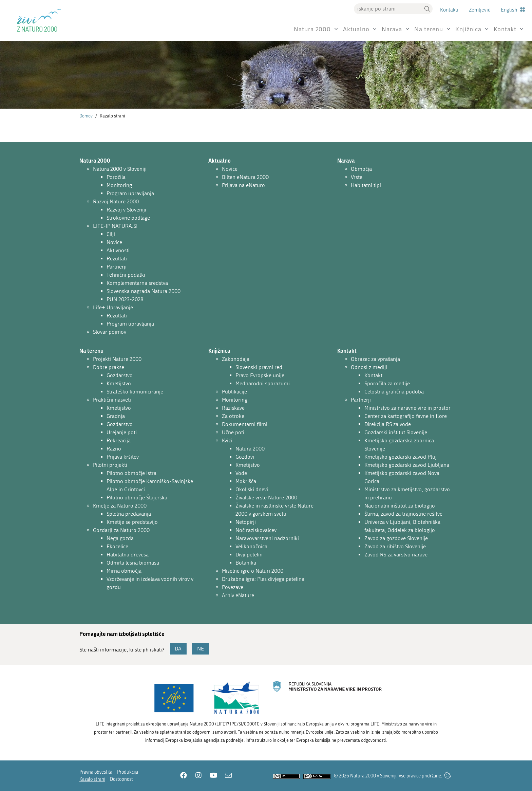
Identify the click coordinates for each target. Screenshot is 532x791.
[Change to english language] (513, 10)
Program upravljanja (130, 193)
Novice (114, 242)
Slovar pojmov (110, 332)
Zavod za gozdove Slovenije (396, 538)
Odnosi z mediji (369, 367)
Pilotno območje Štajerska (137, 498)
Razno (114, 449)
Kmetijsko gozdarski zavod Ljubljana (407, 465)
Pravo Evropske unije (260, 375)
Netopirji (246, 522)
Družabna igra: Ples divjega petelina (263, 579)
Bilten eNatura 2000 (245, 177)
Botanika (246, 563)
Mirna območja (124, 571)
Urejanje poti (122, 432)
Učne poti (233, 432)
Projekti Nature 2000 (117, 359)
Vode (241, 473)
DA (178, 649)
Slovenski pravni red (259, 367)
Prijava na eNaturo (243, 185)
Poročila (116, 177)
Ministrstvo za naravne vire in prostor (407, 408)
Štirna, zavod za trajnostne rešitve (403, 514)
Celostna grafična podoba (394, 392)
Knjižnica (468, 29)
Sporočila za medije (387, 383)
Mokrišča (246, 481)
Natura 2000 (312, 29)
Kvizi (227, 440)
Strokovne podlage (128, 218)
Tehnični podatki (126, 275)
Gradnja (116, 416)
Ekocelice (117, 546)
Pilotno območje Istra (131, 473)
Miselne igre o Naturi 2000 (253, 571)
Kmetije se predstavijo (132, 522)
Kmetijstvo (119, 383)
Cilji (111, 234)
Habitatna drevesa (128, 555)
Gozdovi (245, 457)
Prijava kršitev (123, 457)
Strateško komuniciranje (135, 392)
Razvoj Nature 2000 (116, 201)
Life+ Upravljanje (113, 307)
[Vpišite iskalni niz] (388, 9)
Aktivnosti (118, 250)
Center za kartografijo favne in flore (406, 416)
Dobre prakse (109, 367)
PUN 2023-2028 (125, 299)
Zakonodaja (236, 359)
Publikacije (234, 392)
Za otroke (233, 416)
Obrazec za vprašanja (375, 359)
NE (201, 649)
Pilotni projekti (110, 465)
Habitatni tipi (366, 185)
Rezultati (117, 259)
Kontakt (505, 29)
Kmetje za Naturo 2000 (120, 506)
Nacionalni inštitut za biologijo (400, 506)
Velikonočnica (251, 546)
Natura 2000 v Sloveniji (120, 169)
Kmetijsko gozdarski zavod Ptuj (401, 457)
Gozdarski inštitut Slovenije (396, 432)
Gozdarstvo (120, 375)
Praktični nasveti (112, 400)
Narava (392, 29)
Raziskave (233, 408)
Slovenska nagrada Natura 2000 (144, 291)
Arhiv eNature (238, 595)
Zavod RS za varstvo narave (396, 555)
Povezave (233, 587)
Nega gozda (120, 538)
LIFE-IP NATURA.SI (115, 226)
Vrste (357, 177)
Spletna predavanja (129, 514)
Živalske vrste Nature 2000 (266, 498)
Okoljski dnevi (252, 489)
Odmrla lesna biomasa (133, 563)
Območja (361, 169)
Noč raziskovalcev (256, 530)
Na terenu (429, 29)
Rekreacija (119, 440)
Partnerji (117, 267)
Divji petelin (249, 555)
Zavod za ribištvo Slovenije (395, 546)
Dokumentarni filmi (245, 424)
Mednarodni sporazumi (263, 383)
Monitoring (119, 185)
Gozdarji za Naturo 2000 (121, 530)
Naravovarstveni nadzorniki (267, 538)
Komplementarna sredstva (137, 283)
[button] (427, 9)
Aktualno (356, 29)
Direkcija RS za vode (388, 424)
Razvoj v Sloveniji (126, 210)
